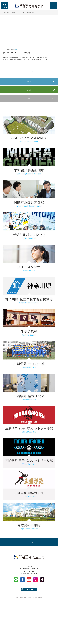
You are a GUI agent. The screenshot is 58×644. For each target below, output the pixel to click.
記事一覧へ (28, 72)
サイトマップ (29, 542)
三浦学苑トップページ (7, 13)
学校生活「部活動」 (16, 13)
